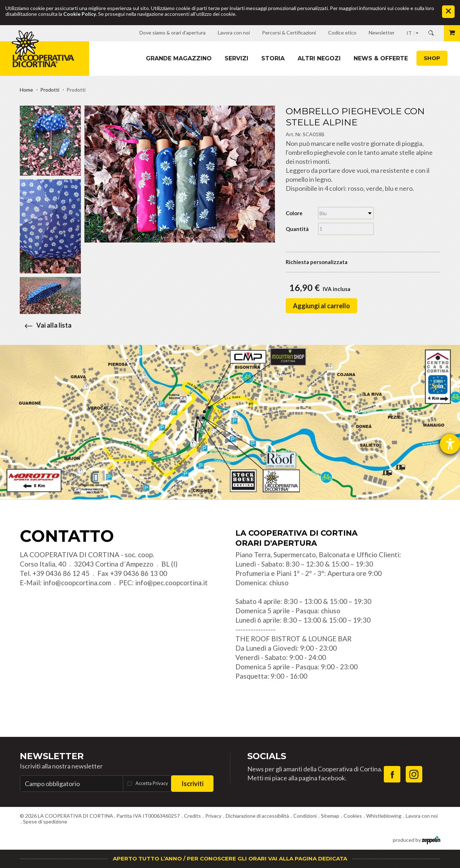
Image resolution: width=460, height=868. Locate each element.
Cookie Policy (80, 14)
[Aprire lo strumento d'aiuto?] (450, 444)
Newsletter (52, 756)
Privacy (213, 816)
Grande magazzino (179, 58)
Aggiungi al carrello (321, 306)
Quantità (297, 229)
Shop (432, 58)
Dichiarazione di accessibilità (257, 816)
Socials (267, 756)
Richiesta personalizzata (317, 262)
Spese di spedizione (45, 821)
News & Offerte (381, 58)
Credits (192, 816)
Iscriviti (192, 784)
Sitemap (330, 816)
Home (26, 90)
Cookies (353, 816)
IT (409, 33)
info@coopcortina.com (77, 583)
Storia (273, 58)
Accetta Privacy (152, 783)
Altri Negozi (319, 58)
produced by (417, 839)
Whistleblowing (384, 816)
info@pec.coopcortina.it (171, 583)
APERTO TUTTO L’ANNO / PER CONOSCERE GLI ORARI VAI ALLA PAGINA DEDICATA (230, 858)
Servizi (236, 58)
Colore (294, 213)
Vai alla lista (46, 325)
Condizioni (305, 816)
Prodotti (50, 90)
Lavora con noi (422, 816)
